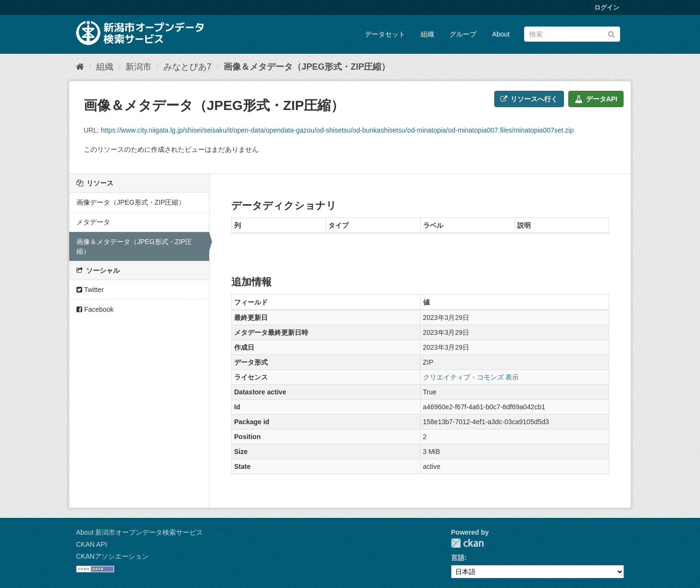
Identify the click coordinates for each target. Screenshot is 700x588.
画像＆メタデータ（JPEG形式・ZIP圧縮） (307, 67)
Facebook (95, 309)
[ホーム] (80, 67)
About (501, 34)
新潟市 (138, 67)
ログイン (607, 7)
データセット (385, 34)
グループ (463, 34)
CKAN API (92, 544)
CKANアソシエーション (112, 556)
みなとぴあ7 (187, 67)
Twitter (90, 290)
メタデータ (93, 222)
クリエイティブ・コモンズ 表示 (471, 377)
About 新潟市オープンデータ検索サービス (139, 532)
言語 (458, 558)
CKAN (467, 543)
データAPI (596, 99)
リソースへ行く (529, 99)
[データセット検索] (572, 34)
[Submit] (611, 33)
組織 (427, 34)
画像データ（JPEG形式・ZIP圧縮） (131, 202)
